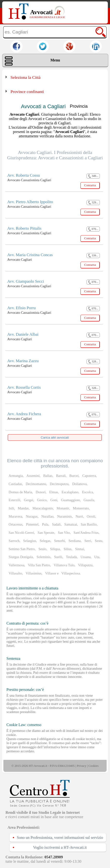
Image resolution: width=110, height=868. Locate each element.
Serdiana (74, 541)
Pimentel (32, 524)
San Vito (64, 533)
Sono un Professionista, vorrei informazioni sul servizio (60, 838)
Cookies (94, 766)
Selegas (45, 541)
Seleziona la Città (25, 77)
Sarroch (14, 541)
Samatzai (71, 524)
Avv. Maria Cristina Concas (30, 255)
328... (93, 362)
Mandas (23, 508)
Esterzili (15, 500)
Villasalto (15, 573)
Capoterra (89, 476)
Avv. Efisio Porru (22, 308)
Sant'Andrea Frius (86, 533)
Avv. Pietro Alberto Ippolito (30, 202)
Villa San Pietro (39, 565)
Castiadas (15, 484)
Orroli (91, 516)
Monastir (63, 508)
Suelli (58, 557)
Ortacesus (16, 524)
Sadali (56, 524)
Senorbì (59, 541)
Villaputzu (85, 565)
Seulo (42, 549)
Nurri (79, 516)
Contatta (90, 185)
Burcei (74, 476)
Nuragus (32, 516)
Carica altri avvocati (55, 437)
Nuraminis (64, 516)
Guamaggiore (70, 500)
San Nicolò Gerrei (21, 533)
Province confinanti (27, 92)
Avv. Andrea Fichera (24, 414)
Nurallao (47, 516)
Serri (88, 541)
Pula (45, 524)
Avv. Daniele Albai (23, 334)
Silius (68, 549)
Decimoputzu (59, 484)
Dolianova (80, 484)
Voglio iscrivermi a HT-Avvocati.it (60, 847)
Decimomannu (36, 484)
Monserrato (81, 508)
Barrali (61, 476)
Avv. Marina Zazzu (23, 361)
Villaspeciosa (71, 573)
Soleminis (44, 557)
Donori (41, 492)
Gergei (29, 500)
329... (93, 203)
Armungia (16, 476)
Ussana (86, 557)
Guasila (89, 500)
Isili (11, 508)
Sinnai (80, 549)
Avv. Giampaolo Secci (26, 281)
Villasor (51, 573)
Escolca (88, 492)
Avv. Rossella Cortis (24, 387)
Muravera (15, 516)
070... (93, 229)
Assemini (33, 476)
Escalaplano (70, 492)
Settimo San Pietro (22, 549)
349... (93, 176)
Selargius (30, 541)
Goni (54, 500)
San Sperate (46, 533)
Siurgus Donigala (21, 557)
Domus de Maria (20, 492)
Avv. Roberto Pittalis (24, 228)
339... (93, 256)
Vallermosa (17, 565)
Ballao (48, 476)
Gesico (42, 500)
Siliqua (55, 549)
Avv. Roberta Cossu (24, 175)
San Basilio (89, 524)
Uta (97, 557)
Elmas (54, 492)
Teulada (71, 557)
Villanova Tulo (64, 565)
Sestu (99, 541)
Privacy (82, 766)
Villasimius (34, 573)
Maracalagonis (43, 508)
